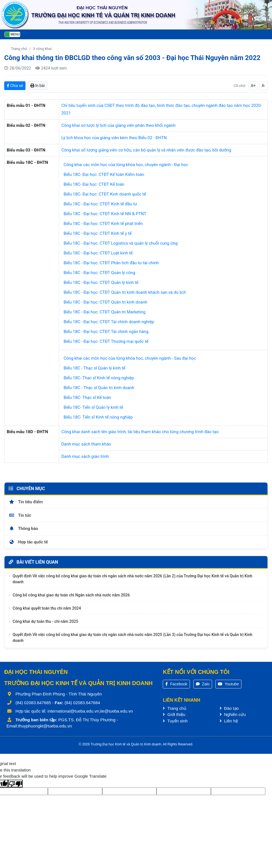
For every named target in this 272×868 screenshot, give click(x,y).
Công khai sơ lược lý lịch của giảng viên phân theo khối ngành (118, 125)
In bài (37, 86)
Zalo (203, 686)
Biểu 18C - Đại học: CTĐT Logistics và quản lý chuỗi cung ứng (121, 243)
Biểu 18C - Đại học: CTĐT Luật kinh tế (98, 253)
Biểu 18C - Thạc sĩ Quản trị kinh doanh (99, 388)
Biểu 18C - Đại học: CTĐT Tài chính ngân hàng (106, 332)
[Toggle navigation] (12, 34)
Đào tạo (229, 710)
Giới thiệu (174, 717)
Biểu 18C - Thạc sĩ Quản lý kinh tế (95, 368)
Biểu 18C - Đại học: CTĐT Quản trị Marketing (105, 312)
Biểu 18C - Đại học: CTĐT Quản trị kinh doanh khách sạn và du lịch (125, 292)
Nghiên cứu (233, 717)
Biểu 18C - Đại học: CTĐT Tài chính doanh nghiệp (109, 322)
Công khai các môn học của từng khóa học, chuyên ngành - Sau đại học (130, 358)
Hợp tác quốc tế (28, 544)
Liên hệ (229, 723)
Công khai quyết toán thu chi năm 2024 (47, 610)
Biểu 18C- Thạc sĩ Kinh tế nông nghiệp (99, 378)
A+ (253, 86)
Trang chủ (19, 49)
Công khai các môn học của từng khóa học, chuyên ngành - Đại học (126, 165)
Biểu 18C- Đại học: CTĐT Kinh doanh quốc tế (105, 194)
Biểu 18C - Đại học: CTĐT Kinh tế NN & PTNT (105, 214)
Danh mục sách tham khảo (86, 444)
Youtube (228, 686)
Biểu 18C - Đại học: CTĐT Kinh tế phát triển (103, 224)
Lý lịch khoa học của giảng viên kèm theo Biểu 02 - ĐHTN (114, 138)
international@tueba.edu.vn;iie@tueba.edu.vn (90, 713)
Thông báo (23, 531)
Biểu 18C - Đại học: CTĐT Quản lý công (99, 273)
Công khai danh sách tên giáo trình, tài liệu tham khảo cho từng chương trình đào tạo (140, 432)
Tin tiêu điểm (26, 504)
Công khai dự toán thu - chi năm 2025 (45, 624)
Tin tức (20, 518)
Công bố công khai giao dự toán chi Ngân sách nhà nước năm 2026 (71, 597)
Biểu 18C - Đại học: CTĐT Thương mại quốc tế (106, 341)
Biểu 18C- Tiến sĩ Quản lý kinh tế (93, 407)
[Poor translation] (15, 786)
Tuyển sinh (175, 723)
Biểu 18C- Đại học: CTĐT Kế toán (94, 184)
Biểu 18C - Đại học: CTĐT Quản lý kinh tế (101, 283)
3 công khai (42, 49)
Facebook (176, 686)
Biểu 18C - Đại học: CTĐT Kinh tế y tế (98, 233)
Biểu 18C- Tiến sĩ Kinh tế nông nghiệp (98, 417)
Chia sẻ (15, 86)
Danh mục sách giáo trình (85, 456)
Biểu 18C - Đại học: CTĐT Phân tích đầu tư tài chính (111, 263)
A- (263, 86)
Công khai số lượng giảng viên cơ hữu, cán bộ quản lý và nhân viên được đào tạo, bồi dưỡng (146, 150)
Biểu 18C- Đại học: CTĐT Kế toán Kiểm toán (104, 174)
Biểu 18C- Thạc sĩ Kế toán (87, 398)
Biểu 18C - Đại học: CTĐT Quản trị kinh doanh (105, 302)
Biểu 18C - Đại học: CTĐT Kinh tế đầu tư (100, 204)
